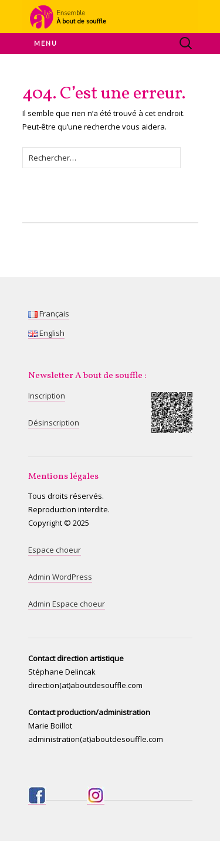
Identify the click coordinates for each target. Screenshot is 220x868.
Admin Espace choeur (67, 604)
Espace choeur (55, 550)
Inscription (47, 396)
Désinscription (54, 423)
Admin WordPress (60, 577)
